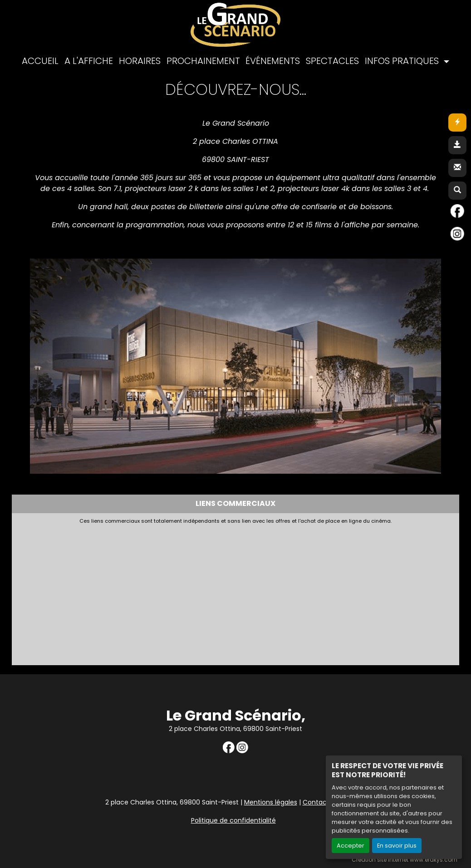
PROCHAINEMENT (203, 61)
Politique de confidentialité (233, 820)
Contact (316, 802)
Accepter (351, 846)
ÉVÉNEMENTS (273, 61)
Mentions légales (271, 802)
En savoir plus (397, 846)
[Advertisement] (235, 592)
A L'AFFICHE (89, 61)
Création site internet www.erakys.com (405, 860)
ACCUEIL (40, 61)
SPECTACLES (332, 61)
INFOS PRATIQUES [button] (403, 61)
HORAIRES (140, 61)
